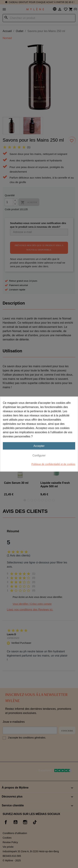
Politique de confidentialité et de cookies (53, 464)
